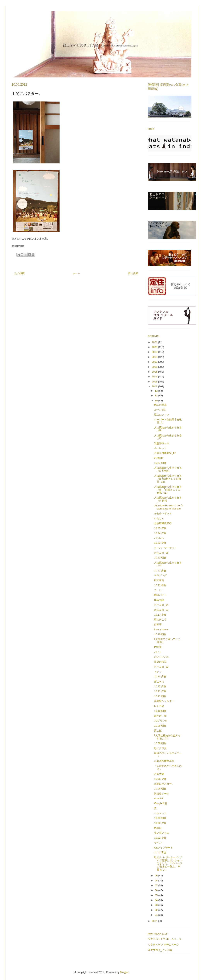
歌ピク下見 (160, 748)
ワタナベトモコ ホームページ (165, 939)
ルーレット (160, 448)
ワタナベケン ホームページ (163, 945)
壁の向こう (160, 620)
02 (157, 910)
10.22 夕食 (160, 571)
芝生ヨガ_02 (161, 667)
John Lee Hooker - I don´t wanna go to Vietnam (168, 507)
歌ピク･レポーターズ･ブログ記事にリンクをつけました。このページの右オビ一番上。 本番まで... (168, 863)
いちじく (159, 518)
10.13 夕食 (160, 676)
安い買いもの (162, 833)
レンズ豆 (159, 706)
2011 (155, 921)
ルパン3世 (160, 410)
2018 (155, 357)
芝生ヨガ (159, 682)
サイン (158, 843)
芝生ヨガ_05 (161, 553)
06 (157, 890)
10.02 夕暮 (160, 838)
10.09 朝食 (160, 726)
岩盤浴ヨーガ (162, 443)
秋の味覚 (159, 580)
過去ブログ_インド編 (160, 950)
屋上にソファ (162, 414)
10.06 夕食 (160, 779)
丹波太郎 (159, 774)
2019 (155, 352)
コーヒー (159, 590)
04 (157, 900)
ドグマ (158, 672)
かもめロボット (163, 513)
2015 (155, 372)
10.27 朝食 (160, 463)
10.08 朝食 (160, 743)
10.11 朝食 (160, 696)
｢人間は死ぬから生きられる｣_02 (167, 737)
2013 (155, 382)
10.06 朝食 (160, 789)
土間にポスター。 (164, 784)
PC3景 (158, 647)
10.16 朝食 (160, 634)
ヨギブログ (160, 575)
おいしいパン (162, 657)
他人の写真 (160, 405)
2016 (155, 367)
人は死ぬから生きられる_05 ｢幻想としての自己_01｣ (168, 490)
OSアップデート (163, 848)
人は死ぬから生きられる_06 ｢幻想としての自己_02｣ (168, 479)
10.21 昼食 (160, 585)
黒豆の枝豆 (160, 662)
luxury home (161, 629)
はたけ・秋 (160, 716)
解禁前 (158, 828)
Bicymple (159, 600)
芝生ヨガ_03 (161, 610)
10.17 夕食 (160, 615)
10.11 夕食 (160, 691)
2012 (155, 386)
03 (157, 905)
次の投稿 (20, 273)
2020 (155, 347)
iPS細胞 (159, 458)
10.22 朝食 (160, 558)
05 (157, 895)
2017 (155, 362)
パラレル (159, 538)
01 (157, 915)
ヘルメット (160, 813)
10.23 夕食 (160, 543)
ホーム (76, 273)
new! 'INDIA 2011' (158, 934)
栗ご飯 (158, 730)
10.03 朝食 (160, 818)
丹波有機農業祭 (163, 523)
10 (157, 401)
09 (157, 876)
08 (157, 881)
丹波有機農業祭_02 (165, 453)
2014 (155, 377)
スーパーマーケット (165, 548)
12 (157, 391)
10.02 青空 (160, 852)
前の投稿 (133, 273)
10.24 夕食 (160, 533)
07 (157, 885)
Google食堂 (161, 803)
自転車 (158, 624)
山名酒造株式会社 (164, 761)
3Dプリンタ (161, 721)
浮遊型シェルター (164, 701)
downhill (159, 798)
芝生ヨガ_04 (161, 605)
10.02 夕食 (160, 823)
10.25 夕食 (160, 528)
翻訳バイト (160, 595)
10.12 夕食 (160, 686)
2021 (155, 342)
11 (157, 396)
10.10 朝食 (160, 711)
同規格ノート (162, 794)
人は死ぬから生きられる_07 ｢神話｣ (168, 469)
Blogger (124, 972)
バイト (158, 652)
